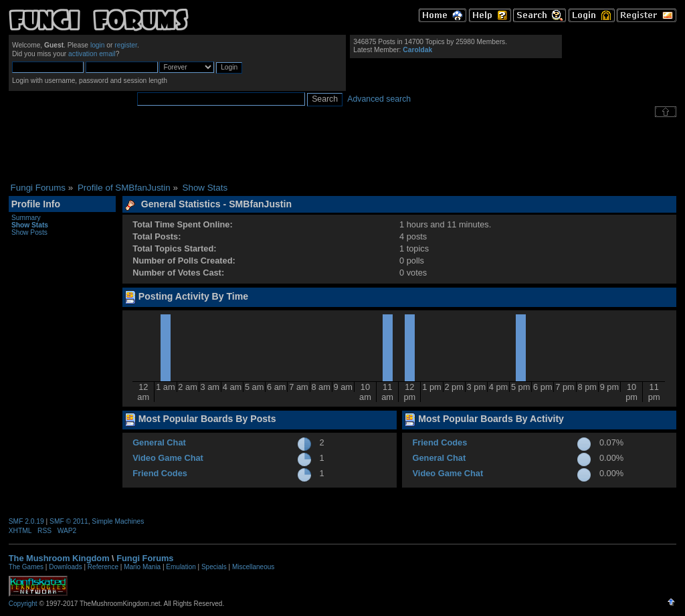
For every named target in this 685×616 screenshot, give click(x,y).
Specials (214, 567)
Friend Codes (160, 473)
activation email (92, 54)
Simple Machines (118, 521)
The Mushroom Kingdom (59, 558)
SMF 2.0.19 (26, 521)
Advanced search (379, 99)
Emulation (181, 567)
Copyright (23, 604)
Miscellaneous (253, 567)
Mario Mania (142, 567)
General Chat (159, 442)
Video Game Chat (168, 458)
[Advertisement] (342, 150)
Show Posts (29, 232)
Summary (26, 218)
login (98, 45)
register (126, 45)
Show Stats (30, 225)
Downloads (65, 567)
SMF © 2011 (69, 521)
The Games (26, 567)
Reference (103, 567)
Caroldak (417, 50)
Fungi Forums (145, 558)
